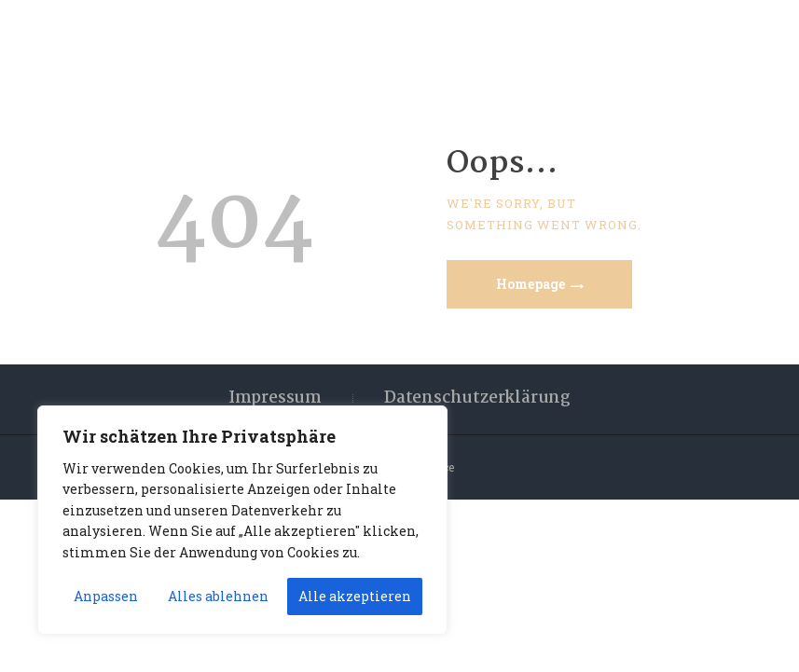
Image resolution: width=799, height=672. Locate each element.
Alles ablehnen (218, 596)
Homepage (530, 284)
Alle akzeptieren (355, 596)
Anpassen (106, 596)
